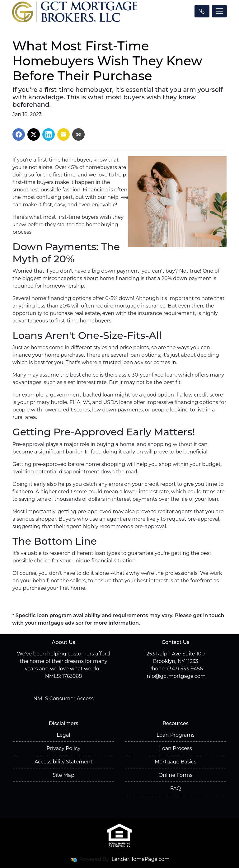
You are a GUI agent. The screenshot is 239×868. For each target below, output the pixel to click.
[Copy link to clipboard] (78, 134)
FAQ (176, 788)
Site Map (63, 775)
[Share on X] (34, 134)
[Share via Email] (63, 134)
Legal (63, 735)
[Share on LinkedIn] (49, 134)
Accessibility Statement (63, 762)
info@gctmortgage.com (175, 676)
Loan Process (175, 748)
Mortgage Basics (176, 762)
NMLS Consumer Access (63, 699)
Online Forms (176, 775)
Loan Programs (176, 735)
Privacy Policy (64, 748)
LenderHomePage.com (141, 859)
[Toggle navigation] (219, 11)
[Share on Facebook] (19, 134)
